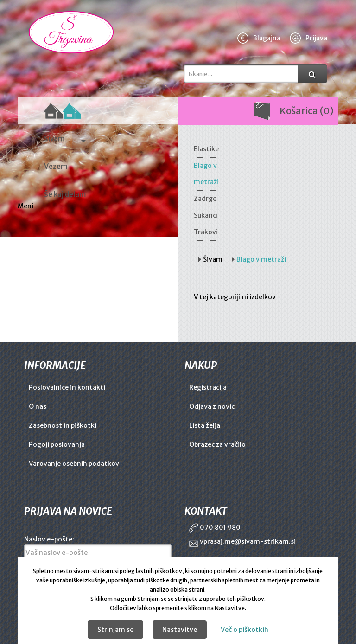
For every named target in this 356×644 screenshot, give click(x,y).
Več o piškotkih (245, 630)
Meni (26, 206)
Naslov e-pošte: (49, 539)
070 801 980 (215, 528)
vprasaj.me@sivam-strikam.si (242, 541)
